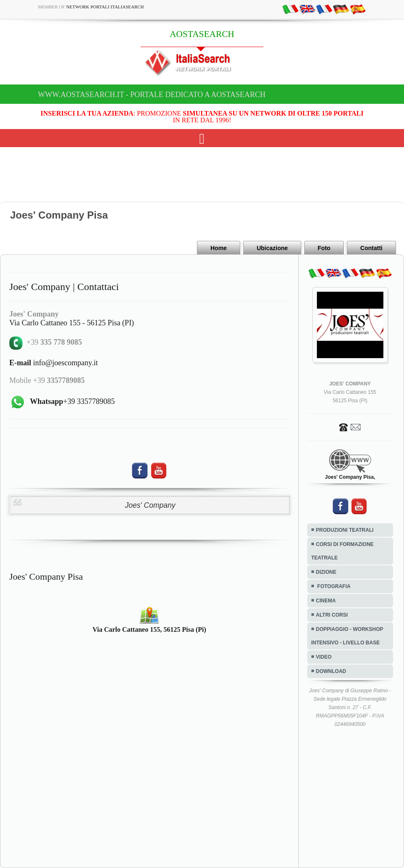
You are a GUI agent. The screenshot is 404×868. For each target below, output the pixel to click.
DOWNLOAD (331, 671)
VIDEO (324, 657)
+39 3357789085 (72, 401)
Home (219, 248)
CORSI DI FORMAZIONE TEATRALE (343, 551)
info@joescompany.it (53, 363)
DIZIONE (326, 572)
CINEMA (326, 601)
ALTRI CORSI (332, 615)
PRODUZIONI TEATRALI (345, 530)
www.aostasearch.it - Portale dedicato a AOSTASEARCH (152, 95)
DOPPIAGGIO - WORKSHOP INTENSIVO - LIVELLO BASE (347, 636)
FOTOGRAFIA (333, 586)
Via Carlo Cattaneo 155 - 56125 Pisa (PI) (72, 323)
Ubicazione (272, 248)
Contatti (371, 248)
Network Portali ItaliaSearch (105, 7)
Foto (324, 248)
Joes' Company (150, 505)
